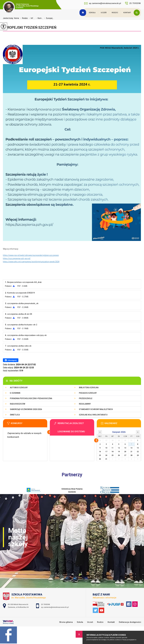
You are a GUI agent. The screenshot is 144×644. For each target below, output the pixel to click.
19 (119, 452)
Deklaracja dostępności (130, 622)
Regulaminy (85, 404)
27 (125, 455)
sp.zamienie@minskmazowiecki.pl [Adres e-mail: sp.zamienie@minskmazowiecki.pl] (55, 607)
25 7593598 (133, 3)
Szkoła (92, 13)
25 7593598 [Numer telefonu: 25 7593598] (46, 604)
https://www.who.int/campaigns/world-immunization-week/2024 (31, 262)
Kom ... (39, 18)
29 (138, 455)
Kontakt (127, 13)
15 (138, 448)
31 (106, 459)
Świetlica (15, 415)
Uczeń (104, 13)
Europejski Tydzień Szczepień (30, 27)
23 (100, 455)
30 (100, 459)
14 (131, 448)
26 (119, 455)
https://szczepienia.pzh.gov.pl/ (17, 258)
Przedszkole (86, 398)
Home (17, 18)
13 (125, 448)
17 (106, 452)
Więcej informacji (49, 432)
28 (131, 455)
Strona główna (83, 13)
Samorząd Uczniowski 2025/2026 (26, 409)
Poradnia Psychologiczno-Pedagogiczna (31, 398)
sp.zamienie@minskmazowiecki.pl (103, 3)
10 (106, 448)
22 (138, 452)
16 (100, 452)
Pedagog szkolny (88, 393)
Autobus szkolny (19, 388)
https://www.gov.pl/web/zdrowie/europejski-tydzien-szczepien (31, 255)
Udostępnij (11, 360)
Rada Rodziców (18, 404)
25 (113, 455)
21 (131, 452)
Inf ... (31, 18)
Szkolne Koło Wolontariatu (93, 415)
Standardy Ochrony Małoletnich (96, 409)
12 (119, 448)
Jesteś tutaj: (8, 18)
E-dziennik (15, 393)
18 (113, 452)
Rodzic (115, 13)
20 (125, 452)
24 (106, 455)
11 (113, 448)
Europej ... (49, 18)
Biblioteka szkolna (89, 388)
